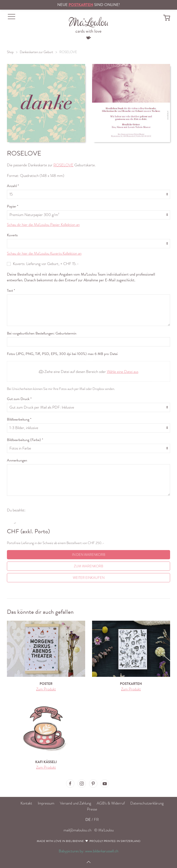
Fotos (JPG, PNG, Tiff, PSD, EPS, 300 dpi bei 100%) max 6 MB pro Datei (62, 354)
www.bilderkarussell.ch (102, 851)
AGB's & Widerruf (111, 803)
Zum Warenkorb (88, 566)
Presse (92, 809)
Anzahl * (13, 186)
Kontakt (26, 803)
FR (96, 820)
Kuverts (12, 235)
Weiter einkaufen (89, 578)
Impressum (46, 803)
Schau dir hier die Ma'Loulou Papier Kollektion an (43, 225)
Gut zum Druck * (19, 399)
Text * (11, 291)
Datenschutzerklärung (147, 803)
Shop (10, 52)
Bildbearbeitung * (19, 419)
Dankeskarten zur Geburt (36, 52)
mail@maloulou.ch (77, 830)
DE (88, 820)
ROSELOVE (68, 52)
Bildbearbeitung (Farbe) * (25, 440)
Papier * (13, 206)
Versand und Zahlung (75, 803)
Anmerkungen (17, 460)
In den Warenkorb (89, 555)
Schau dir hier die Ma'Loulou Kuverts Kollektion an (44, 253)
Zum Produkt (46, 689)
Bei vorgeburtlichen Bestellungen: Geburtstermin (42, 333)
